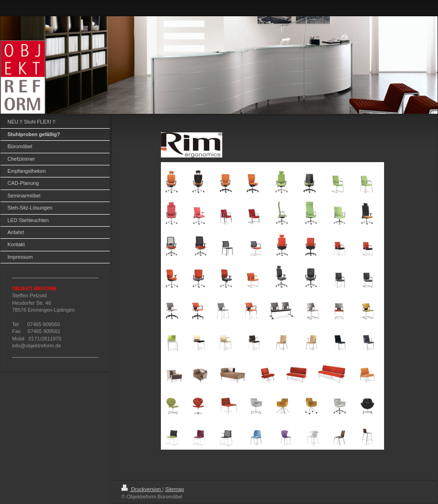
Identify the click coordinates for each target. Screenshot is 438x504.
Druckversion (142, 489)
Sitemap (174, 489)
